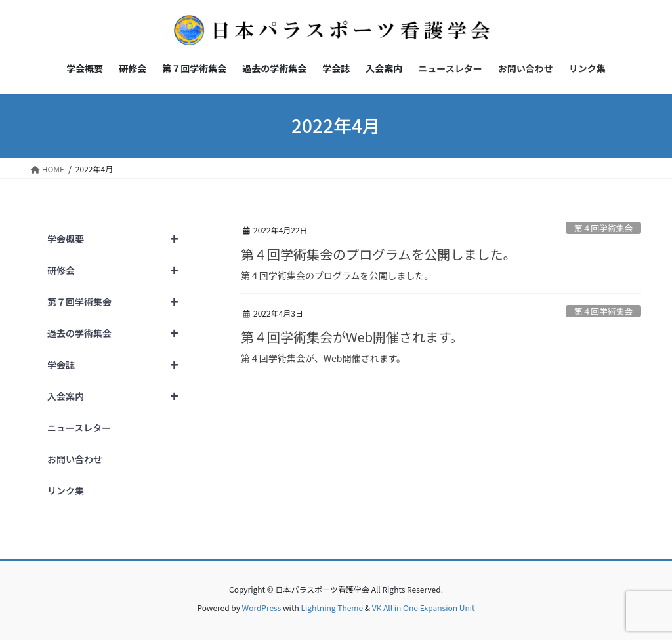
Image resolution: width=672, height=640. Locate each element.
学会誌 (118, 365)
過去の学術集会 (118, 333)
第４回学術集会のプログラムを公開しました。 (378, 254)
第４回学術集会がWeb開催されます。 (352, 337)
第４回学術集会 (604, 228)
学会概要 (118, 239)
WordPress (262, 608)
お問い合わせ (75, 459)
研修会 (118, 270)
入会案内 (118, 396)
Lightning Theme (332, 608)
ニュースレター (79, 428)
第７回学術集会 (118, 302)
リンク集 (66, 490)
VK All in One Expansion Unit (424, 608)
